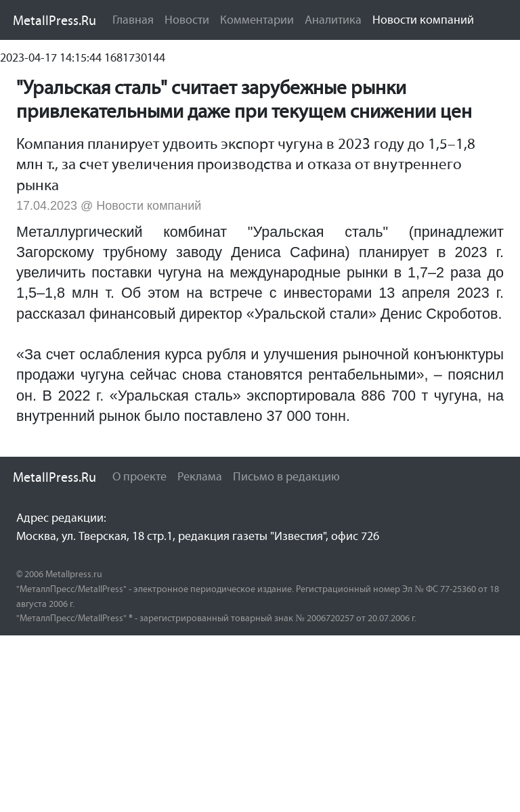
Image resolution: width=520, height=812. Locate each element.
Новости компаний (426, 19)
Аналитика (333, 20)
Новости (187, 20)
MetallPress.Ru (55, 20)
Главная (133, 20)
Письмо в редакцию (286, 476)
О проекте (139, 476)
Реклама (200, 476)
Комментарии (257, 20)
